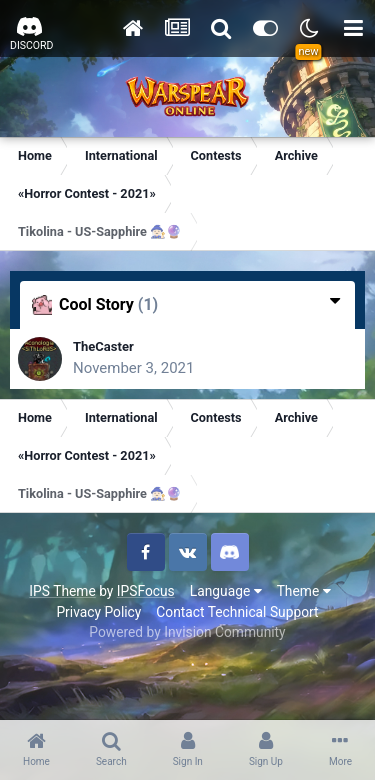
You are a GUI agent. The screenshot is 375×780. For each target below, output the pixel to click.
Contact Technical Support (237, 612)
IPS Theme (62, 591)
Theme (304, 591)
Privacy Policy (98, 612)
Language (226, 591)
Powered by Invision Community (187, 632)
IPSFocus (146, 591)
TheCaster (103, 346)
